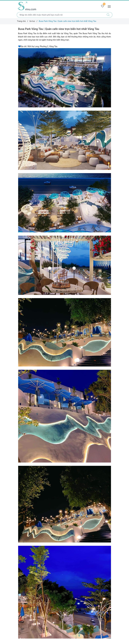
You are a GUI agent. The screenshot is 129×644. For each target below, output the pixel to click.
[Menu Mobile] (110, 6)
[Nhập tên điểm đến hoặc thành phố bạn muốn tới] (60, 15)
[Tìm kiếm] (108, 15)
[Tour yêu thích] (103, 6)
